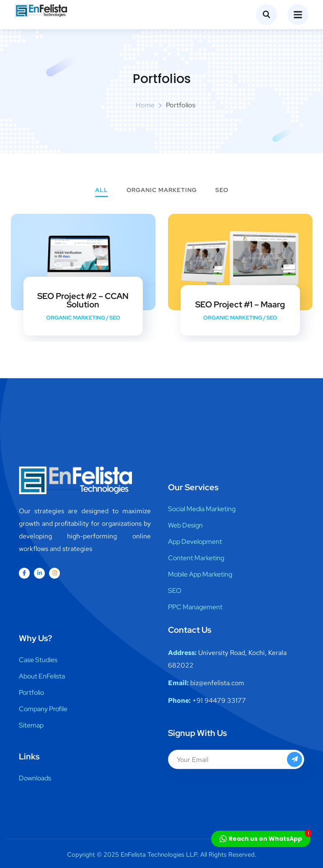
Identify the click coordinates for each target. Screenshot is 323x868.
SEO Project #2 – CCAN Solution (83, 300)
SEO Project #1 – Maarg (240, 304)
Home (145, 105)
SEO (222, 190)
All (102, 190)
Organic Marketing (162, 190)
